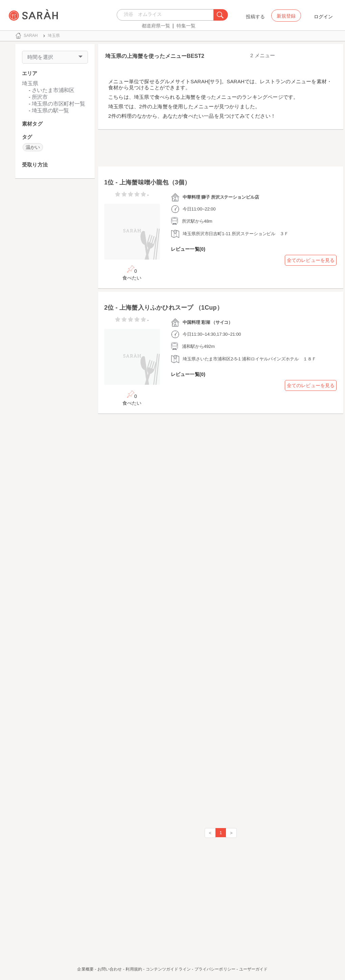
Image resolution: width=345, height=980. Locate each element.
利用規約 (134, 969)
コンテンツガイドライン (168, 969)
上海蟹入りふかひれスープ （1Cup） (171, 308)
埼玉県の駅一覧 (51, 110)
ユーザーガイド (254, 969)
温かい (33, 147)
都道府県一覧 (156, 26)
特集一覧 (186, 26)
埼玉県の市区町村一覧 (59, 104)
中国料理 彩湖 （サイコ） (208, 322)
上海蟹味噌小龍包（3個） (155, 182)
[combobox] (167, 15)
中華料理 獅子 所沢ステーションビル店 (221, 197)
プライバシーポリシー (215, 969)
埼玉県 (30, 83)
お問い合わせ (110, 969)
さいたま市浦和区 (53, 90)
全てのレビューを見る (311, 260)
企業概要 (85, 969)
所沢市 (40, 97)
